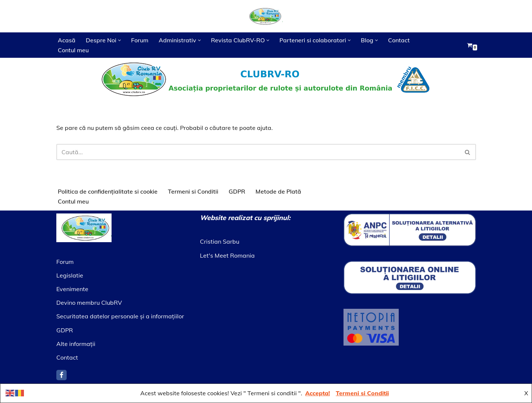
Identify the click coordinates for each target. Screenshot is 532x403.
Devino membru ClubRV (89, 303)
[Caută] (258, 152)
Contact (399, 40)
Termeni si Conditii (193, 191)
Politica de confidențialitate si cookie (108, 191)
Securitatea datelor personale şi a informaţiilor (120, 317)
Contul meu (73, 50)
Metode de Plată (278, 191)
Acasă (67, 40)
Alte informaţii (76, 344)
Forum (140, 40)
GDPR (237, 191)
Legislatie (70, 275)
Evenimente (72, 289)
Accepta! (318, 393)
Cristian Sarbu (220, 242)
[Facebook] (61, 375)
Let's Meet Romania (227, 255)
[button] (119, 40)
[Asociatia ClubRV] (266, 16)
